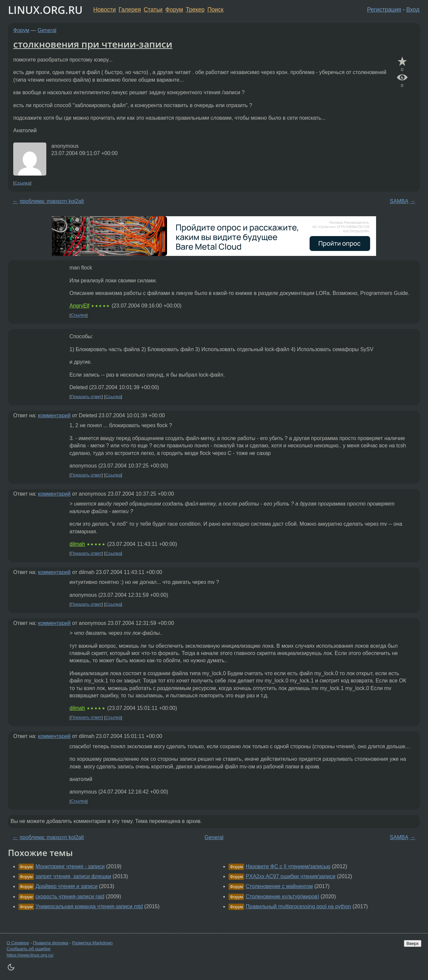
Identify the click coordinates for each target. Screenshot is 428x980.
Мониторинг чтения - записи (70, 866)
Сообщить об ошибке (29, 949)
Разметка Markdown (92, 943)
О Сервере (18, 943)
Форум (174, 10)
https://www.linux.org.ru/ (30, 955)
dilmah (77, 544)
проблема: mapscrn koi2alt (52, 201)
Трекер (195, 10)
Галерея (130, 10)
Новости (105, 10)
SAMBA (399, 201)
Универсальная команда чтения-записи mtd (89, 906)
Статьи (153, 10)
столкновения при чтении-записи (93, 44)
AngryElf (79, 306)
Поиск (215, 10)
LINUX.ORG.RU (45, 10)
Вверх (413, 943)
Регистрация (384, 10)
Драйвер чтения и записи (66, 886)
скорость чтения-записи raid (70, 897)
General (47, 30)
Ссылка (22, 183)
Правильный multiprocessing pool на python (299, 906)
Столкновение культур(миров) (282, 897)
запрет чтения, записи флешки (73, 876)
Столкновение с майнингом (279, 886)
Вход (413, 10)
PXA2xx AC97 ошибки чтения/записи (291, 876)
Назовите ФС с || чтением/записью (288, 866)
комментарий (54, 415)
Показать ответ (86, 397)
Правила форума (51, 943)
